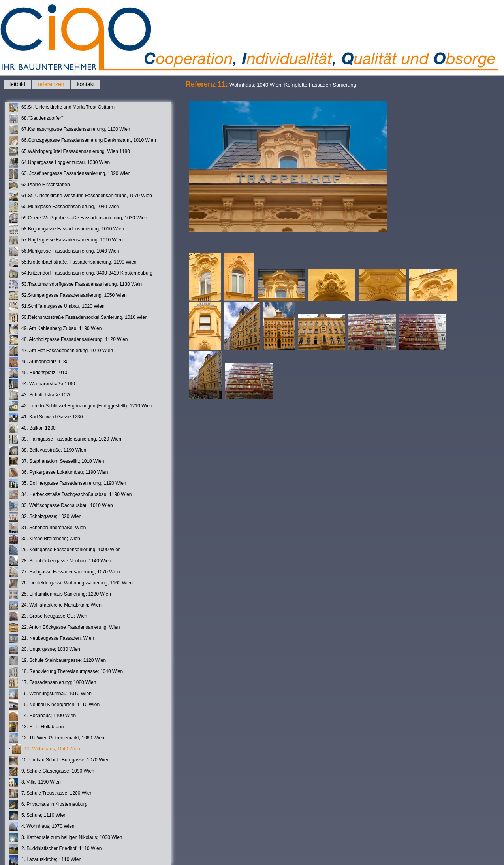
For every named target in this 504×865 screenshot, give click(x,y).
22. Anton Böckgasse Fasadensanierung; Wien (64, 628)
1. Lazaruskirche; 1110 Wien (45, 860)
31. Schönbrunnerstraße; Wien (47, 528)
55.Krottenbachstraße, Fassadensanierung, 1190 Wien (73, 262)
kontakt (86, 84)
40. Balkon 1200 (32, 428)
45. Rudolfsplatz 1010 (38, 373)
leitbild (17, 84)
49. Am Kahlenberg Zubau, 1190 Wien (55, 329)
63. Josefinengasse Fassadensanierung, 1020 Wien (70, 174)
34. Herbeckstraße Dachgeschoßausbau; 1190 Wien (70, 495)
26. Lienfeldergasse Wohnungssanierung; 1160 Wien (71, 583)
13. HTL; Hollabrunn (36, 727)
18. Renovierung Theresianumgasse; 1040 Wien (66, 672)
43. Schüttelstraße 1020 (40, 395)
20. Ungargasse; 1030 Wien (44, 650)
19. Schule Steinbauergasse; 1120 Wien (57, 661)
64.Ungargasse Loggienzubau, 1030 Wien (59, 163)
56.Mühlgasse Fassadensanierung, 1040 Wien (64, 251)
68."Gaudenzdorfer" (36, 119)
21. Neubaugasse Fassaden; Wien (51, 639)
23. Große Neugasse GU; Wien (48, 616)
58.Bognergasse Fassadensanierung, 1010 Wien (66, 229)
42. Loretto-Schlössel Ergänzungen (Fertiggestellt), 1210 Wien (81, 406)
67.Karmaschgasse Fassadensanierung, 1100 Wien (70, 130)
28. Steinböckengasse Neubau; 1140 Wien (60, 561)
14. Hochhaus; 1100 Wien (42, 716)
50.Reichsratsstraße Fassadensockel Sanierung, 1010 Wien (78, 318)
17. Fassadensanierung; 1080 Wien (52, 683)
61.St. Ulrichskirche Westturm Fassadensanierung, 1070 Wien (80, 196)
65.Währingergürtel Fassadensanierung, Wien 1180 (69, 152)
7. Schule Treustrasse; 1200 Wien (51, 793)
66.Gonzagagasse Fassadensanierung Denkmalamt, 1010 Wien (82, 141)
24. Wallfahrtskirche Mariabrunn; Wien (55, 605)
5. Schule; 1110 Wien (38, 816)
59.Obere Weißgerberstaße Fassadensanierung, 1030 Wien (78, 218)
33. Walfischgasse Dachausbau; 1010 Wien (61, 506)
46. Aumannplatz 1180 (39, 362)
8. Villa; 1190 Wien (35, 782)
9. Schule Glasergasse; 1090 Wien (52, 771)
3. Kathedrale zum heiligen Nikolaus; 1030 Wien (65, 838)
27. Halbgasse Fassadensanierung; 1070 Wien (64, 572)
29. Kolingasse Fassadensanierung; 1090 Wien (65, 550)
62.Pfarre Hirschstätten (39, 185)
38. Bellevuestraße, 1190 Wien (47, 450)
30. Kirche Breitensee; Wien (44, 539)
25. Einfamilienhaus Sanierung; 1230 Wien (60, 594)
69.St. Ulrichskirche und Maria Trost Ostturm (62, 107)
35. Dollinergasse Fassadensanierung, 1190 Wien (68, 484)
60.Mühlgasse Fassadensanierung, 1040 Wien (64, 207)
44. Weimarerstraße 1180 (42, 384)
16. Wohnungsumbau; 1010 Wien (50, 694)
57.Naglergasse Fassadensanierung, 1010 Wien (66, 240)
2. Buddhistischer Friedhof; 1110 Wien (55, 849)
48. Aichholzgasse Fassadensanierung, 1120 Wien (68, 340)
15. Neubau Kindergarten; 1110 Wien (54, 705)
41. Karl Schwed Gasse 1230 (46, 417)
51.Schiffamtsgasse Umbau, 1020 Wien (57, 307)
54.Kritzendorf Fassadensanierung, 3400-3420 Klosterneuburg (81, 273)
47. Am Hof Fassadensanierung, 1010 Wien (61, 351)
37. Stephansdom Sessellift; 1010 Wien (56, 462)
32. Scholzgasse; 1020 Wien (45, 517)
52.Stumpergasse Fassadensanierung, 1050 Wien (68, 296)
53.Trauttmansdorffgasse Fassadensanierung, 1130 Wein (75, 285)
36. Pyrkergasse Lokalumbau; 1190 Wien (58, 473)
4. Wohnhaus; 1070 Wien (42, 827)
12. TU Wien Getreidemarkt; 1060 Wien (56, 738)
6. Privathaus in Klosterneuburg (48, 805)
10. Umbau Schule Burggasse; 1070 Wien (59, 760)
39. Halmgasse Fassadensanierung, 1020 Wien (65, 439)
